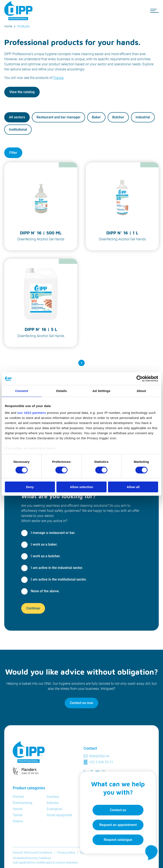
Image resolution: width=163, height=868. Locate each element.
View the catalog (22, 92)
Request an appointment (118, 825)
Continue (33, 608)
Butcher (118, 117)
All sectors (17, 117)
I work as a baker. (44, 544)
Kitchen (18, 797)
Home (8, 26)
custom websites (67, 862)
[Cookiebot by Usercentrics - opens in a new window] (140, 379)
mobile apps (44, 862)
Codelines (45, 858)
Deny (30, 487)
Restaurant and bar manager (58, 117)
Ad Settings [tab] (101, 391)
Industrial (143, 117)
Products (23, 26)
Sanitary (53, 797)
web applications (24, 862)
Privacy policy (66, 853)
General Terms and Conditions (32, 853)
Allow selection (81, 487)
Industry (53, 803)
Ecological (54, 809)
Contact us (118, 810)
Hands (18, 809)
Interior (18, 821)
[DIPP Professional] (19, 11)
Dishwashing (22, 803)
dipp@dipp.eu (99, 756)
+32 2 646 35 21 (101, 762)
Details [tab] (62, 391)
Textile (18, 815)
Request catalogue (118, 839)
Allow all (133, 487)
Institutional (18, 129)
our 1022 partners (32, 412)
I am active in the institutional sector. (59, 579)
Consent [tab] (22, 391)
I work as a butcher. (46, 556)
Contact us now (81, 703)
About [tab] (141, 391)
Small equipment (59, 815)
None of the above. (45, 591)
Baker (96, 117)
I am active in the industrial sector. (57, 568)
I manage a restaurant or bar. (53, 533)
